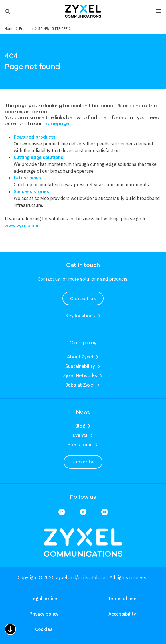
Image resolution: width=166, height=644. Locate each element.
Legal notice (44, 598)
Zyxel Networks (80, 375)
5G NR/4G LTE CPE (53, 28)
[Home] (83, 11)
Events (80, 435)
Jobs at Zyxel (80, 385)
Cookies (44, 629)
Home (10, 28)
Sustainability (80, 366)
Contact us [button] (83, 298)
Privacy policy (44, 614)
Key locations (80, 316)
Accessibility (122, 614)
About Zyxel (80, 357)
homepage (56, 123)
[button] (7, 11)
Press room (80, 445)
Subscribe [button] (83, 462)
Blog (80, 426)
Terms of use (122, 598)
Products (26, 28)
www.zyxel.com (21, 226)
